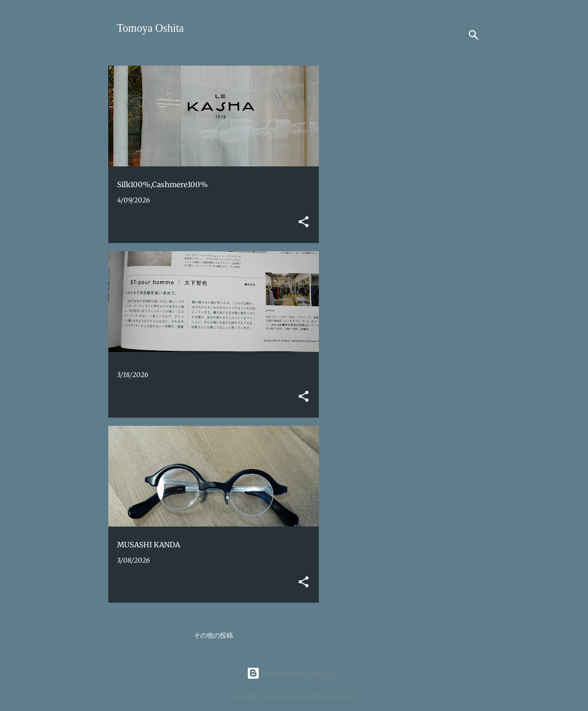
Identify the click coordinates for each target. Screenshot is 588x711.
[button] (304, 222)
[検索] (474, 35)
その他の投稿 (213, 635)
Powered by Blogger (294, 673)
